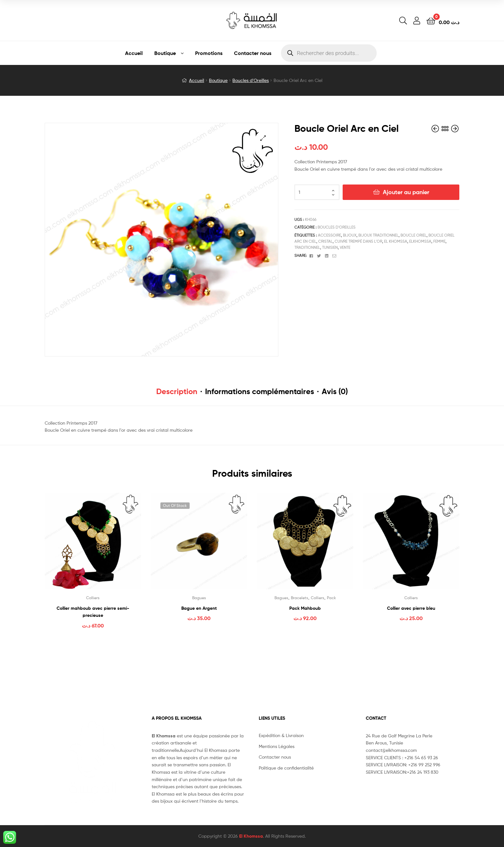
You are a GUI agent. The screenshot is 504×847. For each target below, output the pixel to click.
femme (439, 241)
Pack (331, 598)
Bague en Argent (199, 608)
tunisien (330, 247)
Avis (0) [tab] (335, 391)
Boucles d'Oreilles (251, 80)
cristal (325, 241)
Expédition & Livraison (281, 735)
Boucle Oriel (414, 235)
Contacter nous (253, 53)
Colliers (93, 598)
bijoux (350, 235)
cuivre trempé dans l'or (358, 241)
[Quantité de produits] (317, 192)
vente (345, 247)
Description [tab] (177, 391)
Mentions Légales (277, 746)
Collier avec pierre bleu (411, 608)
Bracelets (300, 598)
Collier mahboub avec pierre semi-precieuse (93, 612)
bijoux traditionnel (378, 235)
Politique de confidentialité (286, 768)
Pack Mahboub (305, 608)
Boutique (165, 53)
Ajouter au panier (406, 192)
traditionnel (307, 247)
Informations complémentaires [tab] (260, 391)
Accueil (134, 53)
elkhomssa (420, 241)
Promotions (209, 53)
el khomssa (396, 241)
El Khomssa (251, 836)
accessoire (329, 235)
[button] (263, 138)
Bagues (199, 598)
